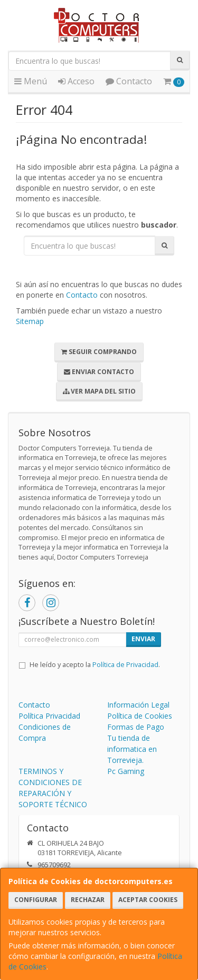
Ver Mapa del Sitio (99, 391)
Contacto (129, 81)
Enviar (143, 639)
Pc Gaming (126, 771)
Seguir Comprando (99, 352)
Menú (31, 81)
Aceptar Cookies (148, 900)
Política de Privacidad (125, 665)
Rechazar (88, 900)
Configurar (36, 900)
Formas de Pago (136, 727)
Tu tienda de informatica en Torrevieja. (132, 749)
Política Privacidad (49, 716)
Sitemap (30, 321)
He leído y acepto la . (95, 665)
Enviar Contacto (99, 372)
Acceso (76, 81)
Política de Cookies (140, 716)
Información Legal (138, 705)
